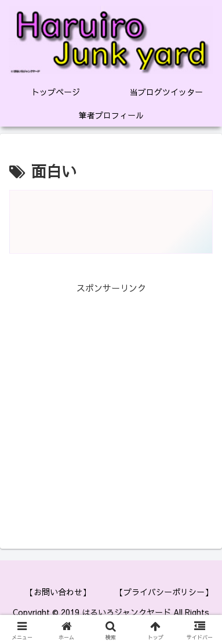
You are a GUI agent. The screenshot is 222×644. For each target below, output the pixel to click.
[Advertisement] (111, 407)
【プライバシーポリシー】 (164, 592)
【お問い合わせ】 (58, 592)
